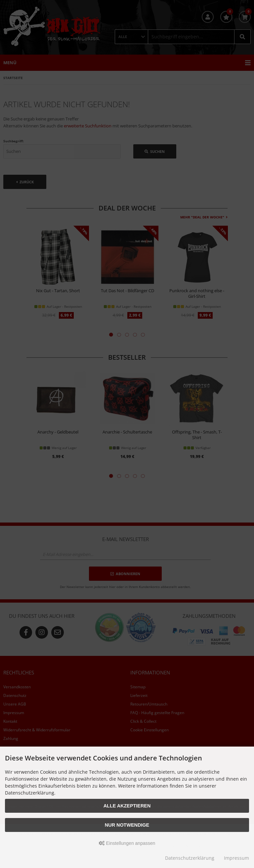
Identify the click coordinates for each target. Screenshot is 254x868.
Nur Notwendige (127, 825)
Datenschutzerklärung (190, 858)
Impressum (236, 858)
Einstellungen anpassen (127, 843)
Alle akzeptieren (127, 806)
